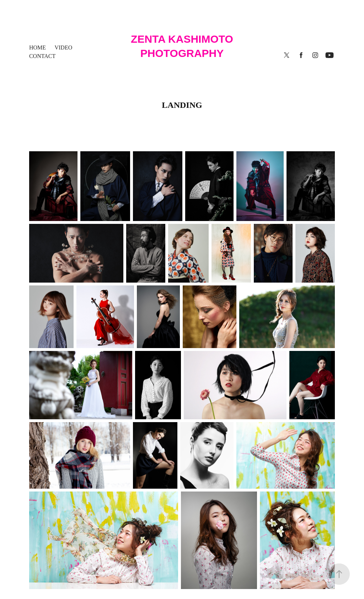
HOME (38, 48)
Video (63, 48)
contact (42, 56)
